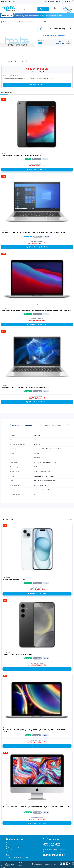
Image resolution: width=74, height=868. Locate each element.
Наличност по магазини (51, 425)
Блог (52, 2)
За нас (61, 2)
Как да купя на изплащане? (15, 849)
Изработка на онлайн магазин (11, 866)
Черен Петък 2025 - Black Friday (17, 857)
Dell (35, 494)
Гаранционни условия (13, 851)
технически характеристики (54, 35)
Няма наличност (37, 85)
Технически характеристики (22, 425)
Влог (56, 2)
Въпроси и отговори (13, 847)
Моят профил (55, 9)
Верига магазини (52, 15)
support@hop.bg (14, 2)
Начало (47, 2)
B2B (61, 15)
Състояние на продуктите (35, 15)
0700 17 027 (5, 2)
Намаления (19, 15)
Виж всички (70, 93)
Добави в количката (37, 170)
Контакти (68, 2)
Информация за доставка (15, 853)
